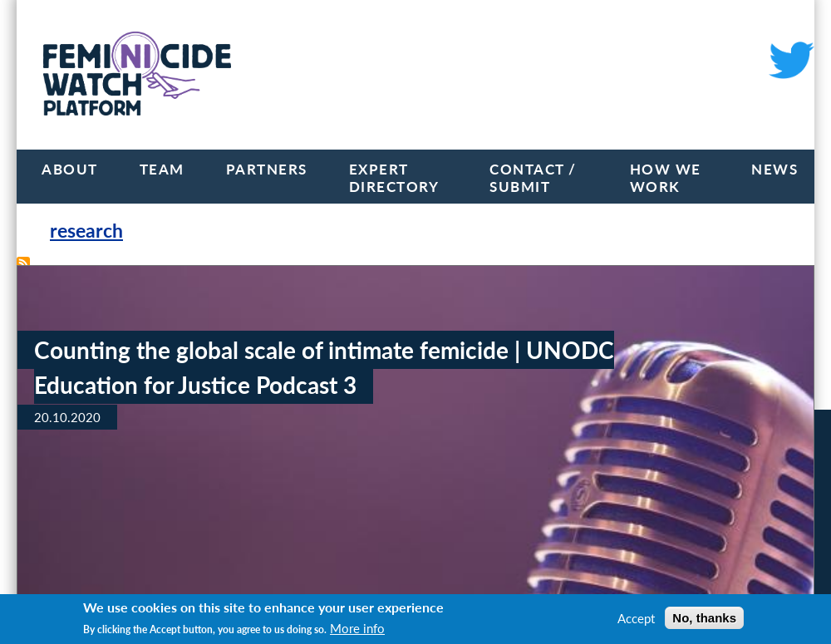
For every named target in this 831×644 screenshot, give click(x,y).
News (774, 169)
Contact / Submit (533, 178)
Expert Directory (394, 178)
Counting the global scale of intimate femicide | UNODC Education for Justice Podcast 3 (324, 367)
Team (162, 169)
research (86, 231)
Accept (636, 618)
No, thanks (704, 618)
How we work (666, 178)
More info (357, 628)
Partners (267, 169)
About (70, 169)
